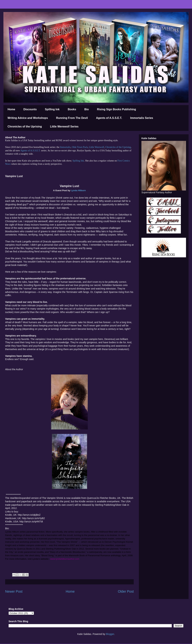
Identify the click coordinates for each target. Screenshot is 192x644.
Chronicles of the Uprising (25, 127)
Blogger (110, 634)
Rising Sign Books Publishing (117, 109)
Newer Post (14, 591)
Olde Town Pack (80, 147)
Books (72, 109)
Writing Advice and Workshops (28, 118)
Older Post (126, 591)
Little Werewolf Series (64, 127)
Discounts (30, 109)
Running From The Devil (72, 118)
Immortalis (65, 147)
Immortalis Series (142, 118)
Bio (87, 109)
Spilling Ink (52, 109)
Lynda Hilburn (78, 190)
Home (11, 109)
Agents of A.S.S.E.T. (109, 118)
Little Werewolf (96, 147)
